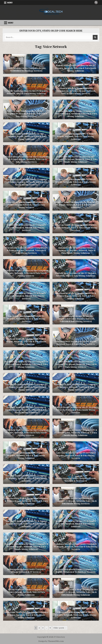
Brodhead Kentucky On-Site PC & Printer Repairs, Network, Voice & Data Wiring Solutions (76, 524)
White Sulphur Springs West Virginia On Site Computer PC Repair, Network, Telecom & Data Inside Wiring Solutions (76, 592)
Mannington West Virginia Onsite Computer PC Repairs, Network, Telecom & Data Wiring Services (76, 387)
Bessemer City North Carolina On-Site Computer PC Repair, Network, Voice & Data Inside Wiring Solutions (76, 159)
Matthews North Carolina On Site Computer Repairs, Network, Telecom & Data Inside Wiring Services (26, 273)
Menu (10, 3)
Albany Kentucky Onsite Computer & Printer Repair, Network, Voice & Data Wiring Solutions (26, 592)
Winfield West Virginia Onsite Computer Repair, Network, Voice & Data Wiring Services (26, 228)
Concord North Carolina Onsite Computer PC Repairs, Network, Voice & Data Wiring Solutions (26, 478)
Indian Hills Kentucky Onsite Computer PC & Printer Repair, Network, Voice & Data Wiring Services (26, 205)
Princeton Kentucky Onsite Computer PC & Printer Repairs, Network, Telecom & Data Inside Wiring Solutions (76, 433)
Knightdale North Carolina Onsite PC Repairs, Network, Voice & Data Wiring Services (26, 319)
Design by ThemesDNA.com (51, 641)
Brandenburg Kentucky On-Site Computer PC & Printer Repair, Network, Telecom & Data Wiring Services (26, 159)
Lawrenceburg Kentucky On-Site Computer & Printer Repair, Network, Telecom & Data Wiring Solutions (26, 501)
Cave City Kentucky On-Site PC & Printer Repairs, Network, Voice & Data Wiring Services (76, 455)
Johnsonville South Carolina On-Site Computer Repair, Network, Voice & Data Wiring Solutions (26, 137)
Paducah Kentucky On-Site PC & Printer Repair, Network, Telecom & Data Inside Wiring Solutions (26, 342)
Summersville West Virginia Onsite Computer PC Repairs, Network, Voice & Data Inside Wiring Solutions (76, 251)
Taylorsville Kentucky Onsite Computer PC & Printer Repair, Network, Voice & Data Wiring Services (26, 387)
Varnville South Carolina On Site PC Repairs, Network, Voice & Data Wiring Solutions (26, 92)
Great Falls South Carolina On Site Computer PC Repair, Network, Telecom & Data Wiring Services (26, 114)
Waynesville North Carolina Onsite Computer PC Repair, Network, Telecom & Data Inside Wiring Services (76, 501)
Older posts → (60, 628)
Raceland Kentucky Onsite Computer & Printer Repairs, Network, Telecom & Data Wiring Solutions (76, 114)
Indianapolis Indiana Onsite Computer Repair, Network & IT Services (26, 571)
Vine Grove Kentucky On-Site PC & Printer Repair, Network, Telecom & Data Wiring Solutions (26, 524)
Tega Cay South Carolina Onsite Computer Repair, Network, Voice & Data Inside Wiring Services (76, 228)
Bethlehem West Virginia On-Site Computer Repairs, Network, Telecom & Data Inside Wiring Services (26, 433)
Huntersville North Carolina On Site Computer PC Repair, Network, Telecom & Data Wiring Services (76, 364)
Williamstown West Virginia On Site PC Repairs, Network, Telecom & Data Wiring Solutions (76, 615)
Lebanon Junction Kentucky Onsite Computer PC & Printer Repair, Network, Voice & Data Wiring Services (76, 91)
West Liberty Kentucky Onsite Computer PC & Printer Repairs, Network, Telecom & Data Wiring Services (26, 251)
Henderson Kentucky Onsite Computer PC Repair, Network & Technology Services (76, 571)
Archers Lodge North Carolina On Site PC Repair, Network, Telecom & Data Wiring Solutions (76, 182)
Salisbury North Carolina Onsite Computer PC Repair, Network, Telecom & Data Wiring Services (76, 547)
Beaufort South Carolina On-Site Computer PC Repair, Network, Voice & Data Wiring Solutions (76, 205)
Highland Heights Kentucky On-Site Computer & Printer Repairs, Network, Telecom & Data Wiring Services (76, 319)
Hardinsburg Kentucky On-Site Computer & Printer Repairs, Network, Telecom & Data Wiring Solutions (26, 364)
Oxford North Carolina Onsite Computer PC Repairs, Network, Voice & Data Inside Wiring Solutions (26, 455)
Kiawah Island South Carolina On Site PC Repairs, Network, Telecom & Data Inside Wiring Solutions (76, 68)
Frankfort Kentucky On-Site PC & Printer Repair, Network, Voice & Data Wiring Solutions (76, 137)
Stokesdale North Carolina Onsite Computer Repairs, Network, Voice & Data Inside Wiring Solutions (26, 615)
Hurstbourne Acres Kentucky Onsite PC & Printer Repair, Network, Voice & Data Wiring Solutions (76, 296)
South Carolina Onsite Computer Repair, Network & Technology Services (26, 70)
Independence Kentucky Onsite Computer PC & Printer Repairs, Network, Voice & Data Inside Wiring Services (26, 182)
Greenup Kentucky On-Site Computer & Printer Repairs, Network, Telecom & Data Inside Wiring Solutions (26, 410)
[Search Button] (96, 2)
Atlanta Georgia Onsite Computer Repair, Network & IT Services (76, 480)
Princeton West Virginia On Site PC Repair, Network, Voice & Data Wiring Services (76, 343)
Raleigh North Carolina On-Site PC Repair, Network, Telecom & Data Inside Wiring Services (76, 410)
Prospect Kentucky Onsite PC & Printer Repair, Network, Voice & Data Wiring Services (26, 296)
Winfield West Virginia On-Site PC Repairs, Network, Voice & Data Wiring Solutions (76, 275)
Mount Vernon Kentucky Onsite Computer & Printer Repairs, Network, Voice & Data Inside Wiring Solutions (26, 547)
